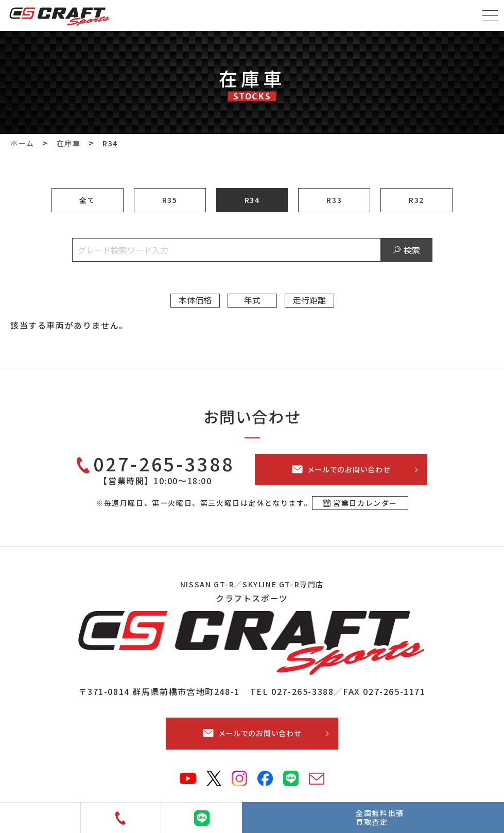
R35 (170, 200)
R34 (252, 200)
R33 (334, 200)
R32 (416, 200)
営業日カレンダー (365, 503)
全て (87, 200)
